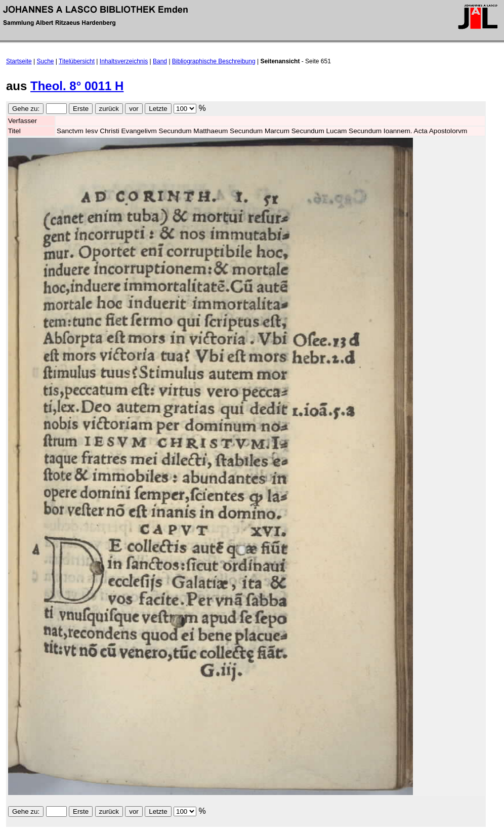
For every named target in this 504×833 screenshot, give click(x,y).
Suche (46, 61)
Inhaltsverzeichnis (124, 61)
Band (160, 61)
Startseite (19, 61)
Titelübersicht (77, 61)
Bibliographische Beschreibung (214, 61)
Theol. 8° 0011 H (77, 86)
